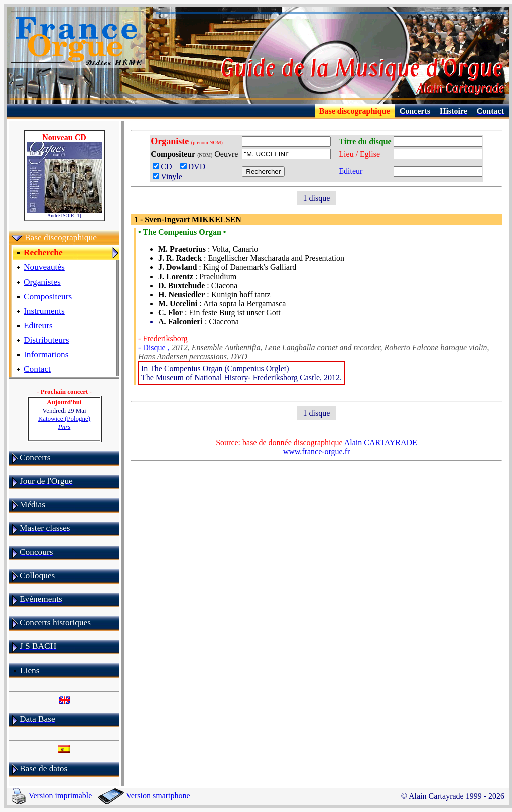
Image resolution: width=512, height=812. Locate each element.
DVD (195, 166)
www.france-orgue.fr (317, 451)
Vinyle (167, 176)
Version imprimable (52, 796)
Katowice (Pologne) (64, 422)
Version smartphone (144, 796)
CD (165, 166)
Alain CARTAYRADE (381, 442)
